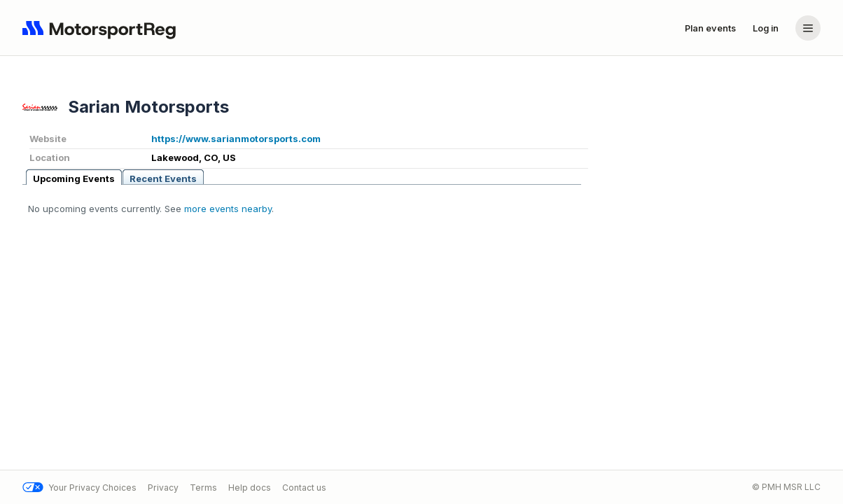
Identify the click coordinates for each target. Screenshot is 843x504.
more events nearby (228, 209)
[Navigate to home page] (102, 28)
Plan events (710, 28)
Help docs (250, 488)
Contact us (304, 488)
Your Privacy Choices (79, 488)
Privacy (163, 488)
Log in (766, 28)
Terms (203, 488)
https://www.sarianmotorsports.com (236, 139)
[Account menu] (808, 28)
